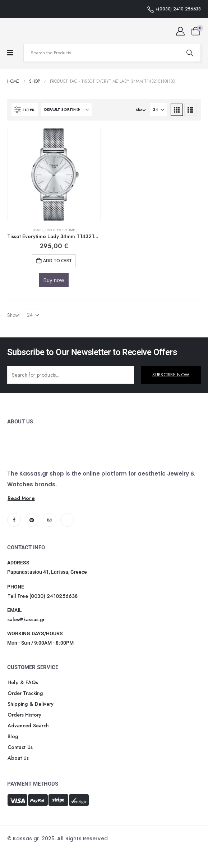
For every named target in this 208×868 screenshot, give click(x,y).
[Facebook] (14, 520)
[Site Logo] (27, 31)
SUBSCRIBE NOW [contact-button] (171, 375)
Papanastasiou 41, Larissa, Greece (47, 572)
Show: (141, 110)
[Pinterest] (32, 520)
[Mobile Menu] (10, 53)
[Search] (190, 53)
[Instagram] (50, 520)
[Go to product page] (54, 174)
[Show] (158, 110)
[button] (25, 110)
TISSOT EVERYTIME (60, 230)
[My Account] (180, 31)
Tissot (38, 230)
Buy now (54, 280)
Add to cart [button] (57, 261)
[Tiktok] (67, 520)
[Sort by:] (66, 110)
